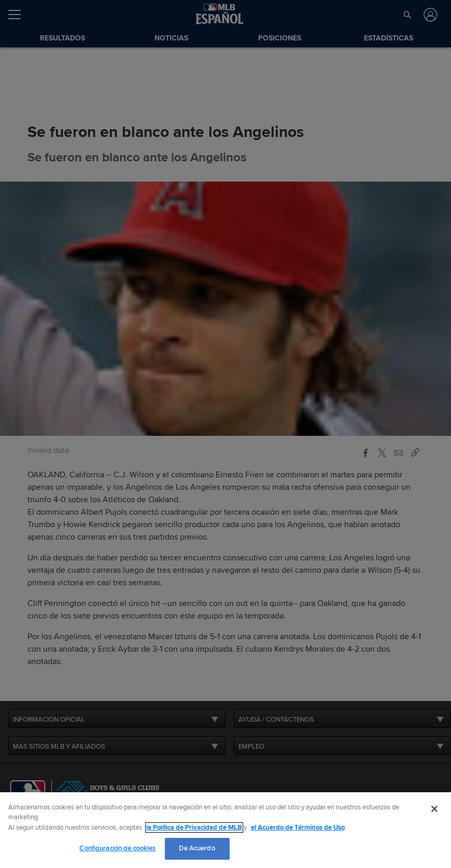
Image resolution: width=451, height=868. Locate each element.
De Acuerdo (197, 848)
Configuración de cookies (117, 848)
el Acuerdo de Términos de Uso (298, 828)
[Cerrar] (434, 809)
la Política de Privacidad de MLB (194, 828)
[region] (225, 830)
